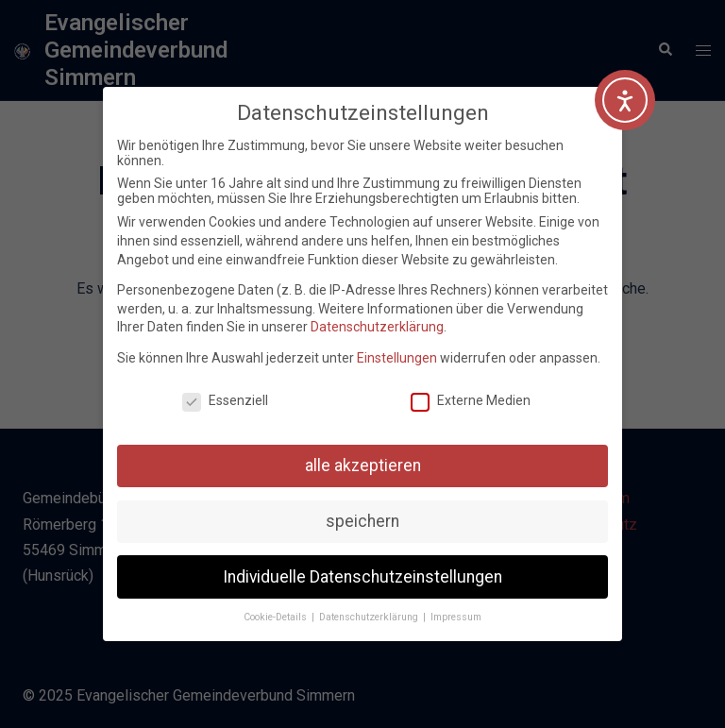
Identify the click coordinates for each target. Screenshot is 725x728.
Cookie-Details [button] (277, 617)
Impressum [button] (456, 617)
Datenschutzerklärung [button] (370, 617)
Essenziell (225, 400)
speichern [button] (362, 521)
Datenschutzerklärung (377, 327)
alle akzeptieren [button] (363, 466)
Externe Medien (471, 400)
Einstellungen (397, 358)
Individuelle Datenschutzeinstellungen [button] (362, 577)
